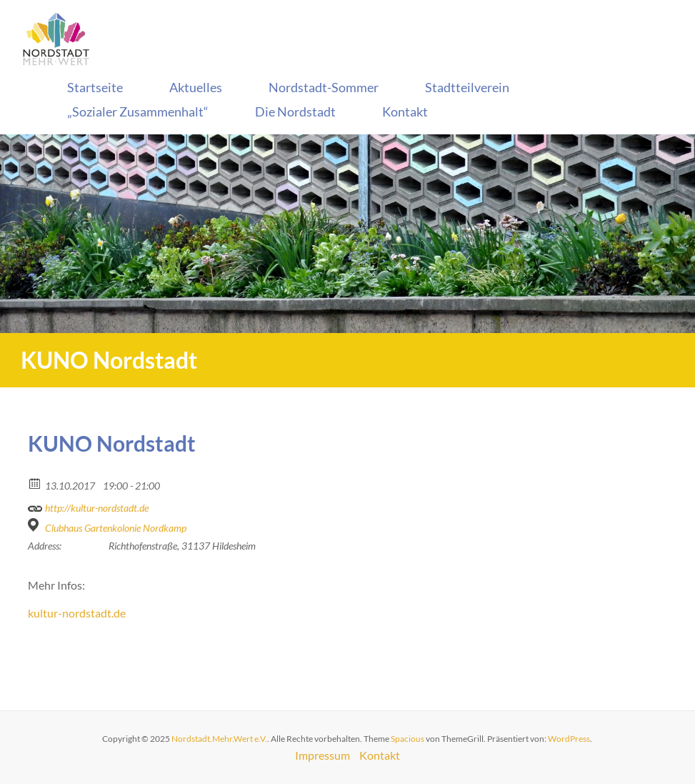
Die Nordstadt (295, 111)
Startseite (95, 87)
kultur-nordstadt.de (77, 613)
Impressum (322, 755)
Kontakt (405, 111)
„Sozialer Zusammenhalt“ (138, 111)
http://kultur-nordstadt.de (88, 506)
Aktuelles (196, 87)
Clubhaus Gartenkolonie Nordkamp (116, 528)
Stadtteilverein (467, 87)
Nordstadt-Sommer (324, 87)
